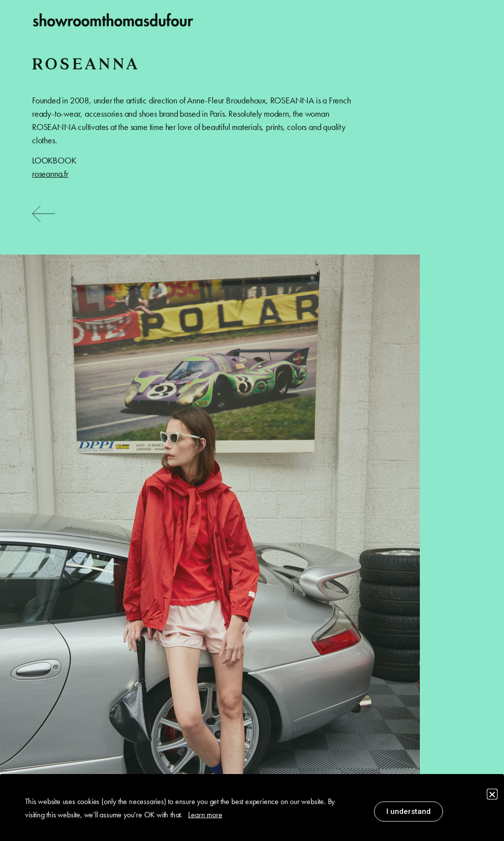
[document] (252, 420)
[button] (492, 796)
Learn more (205, 816)
